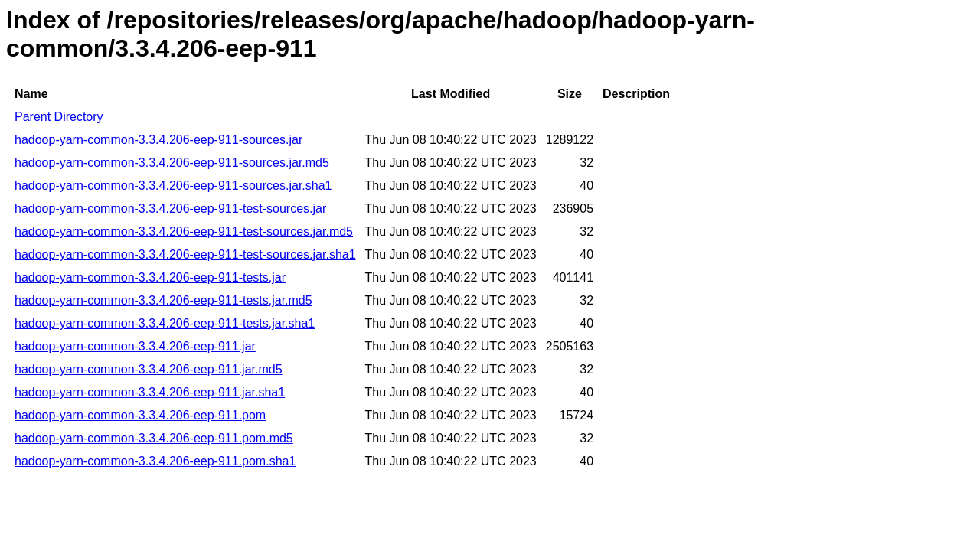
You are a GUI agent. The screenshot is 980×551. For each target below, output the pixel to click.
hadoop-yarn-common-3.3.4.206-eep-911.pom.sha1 (155, 461)
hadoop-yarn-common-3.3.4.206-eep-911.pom (140, 415)
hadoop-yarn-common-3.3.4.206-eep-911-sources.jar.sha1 (173, 186)
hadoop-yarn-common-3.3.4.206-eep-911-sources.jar (158, 140)
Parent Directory (59, 117)
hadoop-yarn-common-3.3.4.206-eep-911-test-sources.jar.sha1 (185, 254)
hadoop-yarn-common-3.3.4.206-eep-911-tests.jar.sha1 (165, 323)
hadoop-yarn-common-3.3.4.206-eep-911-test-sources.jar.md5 (184, 231)
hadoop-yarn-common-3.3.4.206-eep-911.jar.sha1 (150, 392)
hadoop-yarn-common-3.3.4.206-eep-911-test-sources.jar (170, 209)
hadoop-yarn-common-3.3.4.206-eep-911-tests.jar (150, 277)
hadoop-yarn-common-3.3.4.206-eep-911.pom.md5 (154, 438)
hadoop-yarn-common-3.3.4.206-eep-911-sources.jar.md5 (172, 163)
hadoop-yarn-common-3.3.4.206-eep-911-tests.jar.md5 (163, 300)
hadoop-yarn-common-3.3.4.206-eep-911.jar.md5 (149, 369)
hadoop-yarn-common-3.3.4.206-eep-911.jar (135, 346)
